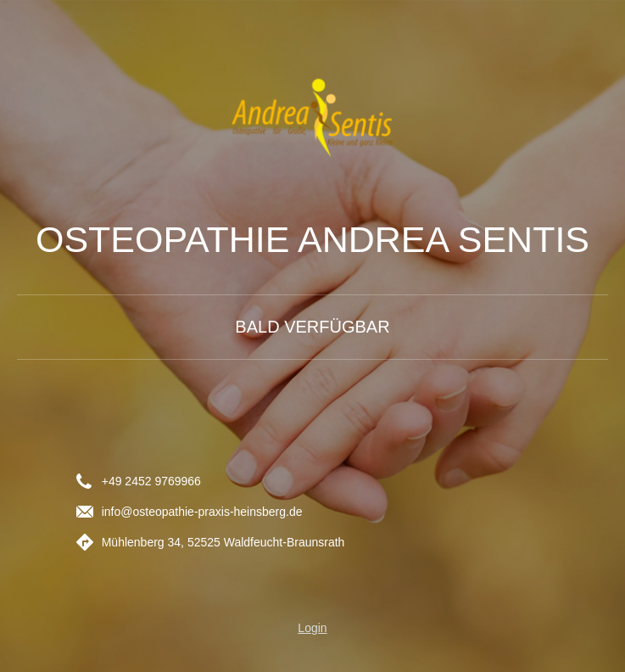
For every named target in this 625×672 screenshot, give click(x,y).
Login (312, 628)
